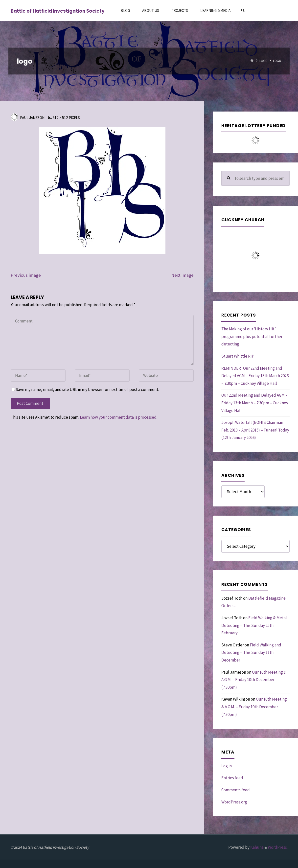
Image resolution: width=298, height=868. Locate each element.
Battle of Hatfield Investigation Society (58, 11)
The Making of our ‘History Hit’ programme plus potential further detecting (252, 336)
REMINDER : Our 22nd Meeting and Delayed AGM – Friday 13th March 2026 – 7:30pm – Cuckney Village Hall (255, 376)
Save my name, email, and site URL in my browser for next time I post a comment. (85, 389)
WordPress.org (234, 802)
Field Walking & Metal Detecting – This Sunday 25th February (254, 625)
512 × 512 (61, 118)
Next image (182, 275)
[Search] (243, 11)
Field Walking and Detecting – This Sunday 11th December (251, 652)
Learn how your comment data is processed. (119, 417)
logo (264, 61)
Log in (227, 766)
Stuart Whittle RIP (238, 356)
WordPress (277, 847)
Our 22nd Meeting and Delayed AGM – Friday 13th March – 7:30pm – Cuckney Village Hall (255, 403)
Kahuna (257, 847)
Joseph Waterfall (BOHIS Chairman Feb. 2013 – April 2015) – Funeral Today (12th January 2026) (255, 430)
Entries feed (232, 778)
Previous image (26, 275)
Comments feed (236, 790)
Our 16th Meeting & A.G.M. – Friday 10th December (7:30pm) (254, 680)
